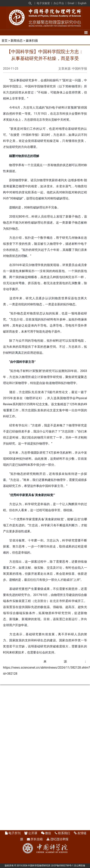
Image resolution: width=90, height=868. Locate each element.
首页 (5, 41)
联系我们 (64, 833)
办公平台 (59, 3)
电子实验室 (43, 3)
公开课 (33, 833)
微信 (48, 833)
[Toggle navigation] (86, 33)
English (82, 3)
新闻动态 (17, 41)
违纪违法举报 (59, 839)
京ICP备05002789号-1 (62, 866)
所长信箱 (37, 839)
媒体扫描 (32, 41)
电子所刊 (14, 833)
